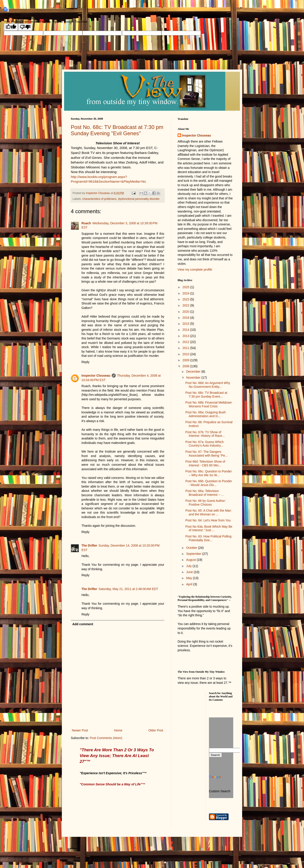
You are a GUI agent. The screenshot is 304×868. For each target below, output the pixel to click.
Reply (85, 362)
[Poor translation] (25, 27)
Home (118, 730)
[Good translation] (11, 27)
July (189, 566)
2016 (186, 318)
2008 (186, 366)
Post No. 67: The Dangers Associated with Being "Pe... (207, 454)
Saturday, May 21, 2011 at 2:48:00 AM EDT (128, 589)
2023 (186, 299)
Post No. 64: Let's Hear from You (208, 520)
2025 (186, 287)
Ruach (86, 223)
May (189, 578)
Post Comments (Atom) (106, 738)
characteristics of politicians (99, 199)
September (194, 554)
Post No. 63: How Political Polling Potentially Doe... (208, 538)
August (191, 560)
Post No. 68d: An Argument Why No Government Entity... (208, 385)
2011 (186, 348)
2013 (186, 336)
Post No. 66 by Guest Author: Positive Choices (206, 503)
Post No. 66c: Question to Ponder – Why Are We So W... (209, 473)
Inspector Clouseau (96, 376)
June (190, 572)
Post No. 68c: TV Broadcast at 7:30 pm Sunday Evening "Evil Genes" (117, 130)
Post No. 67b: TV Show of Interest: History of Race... (205, 434)
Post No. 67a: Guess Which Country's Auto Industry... (205, 444)
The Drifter (89, 545)
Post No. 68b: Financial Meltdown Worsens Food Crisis (209, 404)
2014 (186, 330)
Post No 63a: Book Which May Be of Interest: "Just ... (209, 528)
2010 (186, 354)
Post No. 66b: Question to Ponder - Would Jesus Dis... (209, 483)
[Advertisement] (198, 708)
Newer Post (80, 730)
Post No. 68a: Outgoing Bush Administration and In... (206, 414)
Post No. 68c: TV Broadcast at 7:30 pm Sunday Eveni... (206, 395)
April (190, 584)
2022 (186, 305)
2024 (186, 293)
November (194, 378)
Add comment (83, 624)
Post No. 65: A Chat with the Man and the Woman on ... (208, 512)
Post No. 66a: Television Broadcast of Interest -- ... (205, 493)
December (194, 372)
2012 (186, 342)
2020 (186, 312)
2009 (186, 360)
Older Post (156, 730)
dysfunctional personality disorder (139, 199)
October (192, 548)
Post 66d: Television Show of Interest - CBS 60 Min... (205, 463)
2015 (186, 324)
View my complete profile (195, 270)
